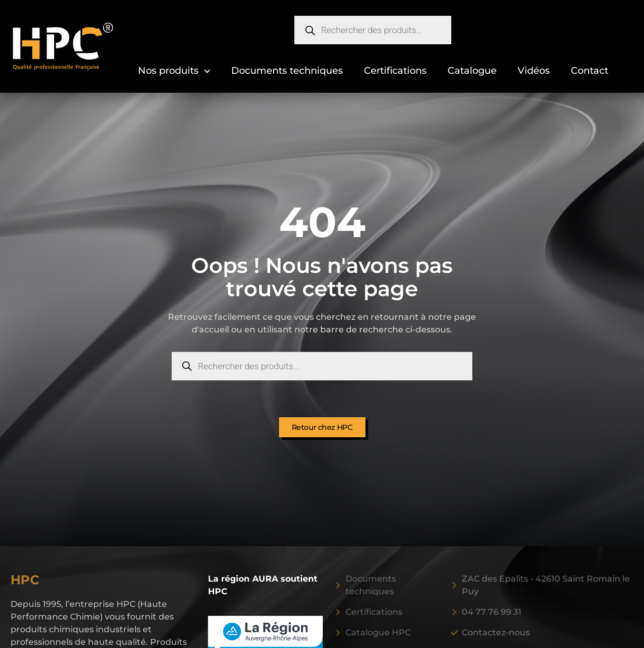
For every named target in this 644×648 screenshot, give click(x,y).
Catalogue (472, 71)
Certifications (395, 71)
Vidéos (534, 71)
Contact (589, 71)
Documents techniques (287, 71)
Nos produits (174, 71)
